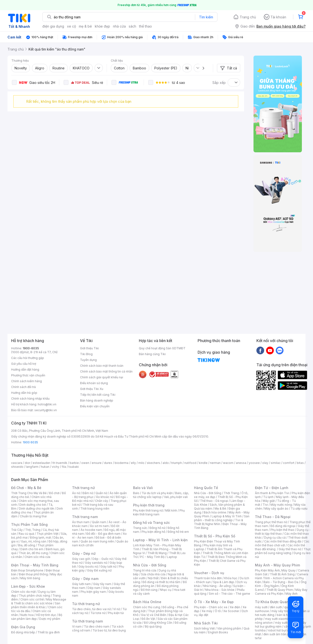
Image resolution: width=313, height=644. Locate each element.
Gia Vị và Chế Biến (154, 615)
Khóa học (231, 578)
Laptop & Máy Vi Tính (227, 516)
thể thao (145, 26)
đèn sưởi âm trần (275, 634)
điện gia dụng (53, 26)
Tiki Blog (86, 354)
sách (132, 26)
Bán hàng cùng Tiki (152, 354)
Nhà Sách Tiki (206, 623)
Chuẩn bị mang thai (33, 516)
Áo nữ (76, 493)
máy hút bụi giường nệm (281, 625)
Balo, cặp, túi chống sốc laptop (161, 495)
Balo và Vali (143, 488)
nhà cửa (119, 26)
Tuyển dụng (88, 360)
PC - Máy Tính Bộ (152, 557)
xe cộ (71, 26)
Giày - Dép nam (85, 579)
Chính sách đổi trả (23, 387)
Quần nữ (101, 493)
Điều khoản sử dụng (94, 383)
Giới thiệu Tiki (89, 348)
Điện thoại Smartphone (27, 570)
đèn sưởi (276, 607)
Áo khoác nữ (105, 497)
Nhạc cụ (166, 590)
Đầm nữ (88, 493)
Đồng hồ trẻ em (178, 532)
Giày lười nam (81, 584)
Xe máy (207, 611)
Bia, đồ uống (27, 545)
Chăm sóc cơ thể (32, 599)
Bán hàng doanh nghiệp (97, 400)
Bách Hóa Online (147, 602)
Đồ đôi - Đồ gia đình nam (103, 534)
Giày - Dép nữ (84, 553)
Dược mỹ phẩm (50, 619)
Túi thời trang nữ (86, 604)
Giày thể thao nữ (290, 549)
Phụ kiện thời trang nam (159, 512)
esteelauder (41, 463)
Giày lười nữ (108, 567)
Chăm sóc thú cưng (147, 607)
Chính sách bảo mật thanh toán (102, 366)
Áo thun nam (81, 522)
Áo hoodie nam (91, 530)
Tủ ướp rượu (299, 509)
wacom (228, 463)
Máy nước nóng (281, 505)
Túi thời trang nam (87, 621)
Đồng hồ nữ (157, 528)
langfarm (32, 467)
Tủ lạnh (268, 497)
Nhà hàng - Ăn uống (217, 586)
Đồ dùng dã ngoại (283, 526)
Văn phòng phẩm (229, 628)
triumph (177, 463)
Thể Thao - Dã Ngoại (273, 517)
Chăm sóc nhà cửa (37, 557)
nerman (215, 463)
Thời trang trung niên (95, 509)
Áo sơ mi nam (99, 526)
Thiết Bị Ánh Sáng (282, 574)
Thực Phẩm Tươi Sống (29, 524)
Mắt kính (171, 510)
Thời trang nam (85, 517)
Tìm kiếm (206, 17)
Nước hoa (27, 615)
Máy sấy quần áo (276, 509)
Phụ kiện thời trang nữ (148, 510)
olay (265, 463)
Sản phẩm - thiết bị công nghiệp (222, 518)
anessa (241, 463)
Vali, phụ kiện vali (176, 497)
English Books (218, 632)
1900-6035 (31, 348)
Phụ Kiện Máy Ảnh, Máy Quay (275, 570)
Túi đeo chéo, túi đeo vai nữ (91, 609)
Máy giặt (269, 501)
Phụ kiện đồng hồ (153, 532)
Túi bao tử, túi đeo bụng (109, 630)
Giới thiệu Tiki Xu (92, 389)
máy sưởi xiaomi (286, 623)
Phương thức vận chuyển (28, 375)
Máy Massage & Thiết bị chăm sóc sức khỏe (39, 601)
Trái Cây (17, 530)
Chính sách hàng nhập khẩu (30, 399)
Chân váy (102, 501)
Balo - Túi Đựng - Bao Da (281, 582)
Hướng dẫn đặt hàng (25, 370)
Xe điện (235, 607)
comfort (289, 463)
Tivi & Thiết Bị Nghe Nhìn (219, 522)
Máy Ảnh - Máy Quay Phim (277, 565)
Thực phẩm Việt (48, 534)
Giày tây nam (102, 584)
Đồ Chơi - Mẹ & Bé (26, 488)
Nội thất (153, 578)
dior (27, 463)
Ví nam (77, 626)
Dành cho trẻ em (32, 549)
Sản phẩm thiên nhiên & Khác (36, 605)
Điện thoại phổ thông (33, 574)
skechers (153, 463)
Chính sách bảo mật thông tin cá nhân (106, 371)
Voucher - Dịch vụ (209, 573)
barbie (74, 463)
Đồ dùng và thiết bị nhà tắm (161, 582)
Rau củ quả (26, 534)
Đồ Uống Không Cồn (158, 623)
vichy (56, 467)
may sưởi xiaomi (276, 619)
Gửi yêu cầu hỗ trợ (24, 364)
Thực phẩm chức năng (34, 596)
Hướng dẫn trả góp (24, 393)
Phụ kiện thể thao (282, 530)
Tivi (265, 505)
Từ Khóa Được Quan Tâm (276, 602)
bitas (300, 463)
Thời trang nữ (83, 488)
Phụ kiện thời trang (149, 505)
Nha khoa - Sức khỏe (220, 590)
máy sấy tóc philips (285, 611)
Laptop (172, 557)
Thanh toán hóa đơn (208, 578)
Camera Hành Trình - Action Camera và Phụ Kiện (282, 578)
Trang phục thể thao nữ (271, 522)
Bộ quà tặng (153, 626)
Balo (136, 493)
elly (133, 463)
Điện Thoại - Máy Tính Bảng (35, 565)
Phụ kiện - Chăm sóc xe (211, 607)
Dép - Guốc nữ (103, 559)
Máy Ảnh (291, 594)
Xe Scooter (231, 611)
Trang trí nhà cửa (145, 570)
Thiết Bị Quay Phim (280, 590)
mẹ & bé (85, 26)
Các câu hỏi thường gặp (28, 358)
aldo (166, 463)
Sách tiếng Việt (204, 628)
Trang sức (140, 528)
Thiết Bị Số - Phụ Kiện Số (215, 536)
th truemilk (60, 463)
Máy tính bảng (30, 578)
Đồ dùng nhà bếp (23, 632)
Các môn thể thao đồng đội (283, 541)
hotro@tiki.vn (47, 404)
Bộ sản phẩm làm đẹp (37, 617)
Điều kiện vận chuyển (95, 406)
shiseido (17, 467)
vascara (17, 463)
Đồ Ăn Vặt (148, 619)
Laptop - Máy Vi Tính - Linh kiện (160, 540)
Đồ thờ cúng (149, 590)
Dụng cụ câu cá (275, 538)
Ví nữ (117, 609)
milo (141, 463)
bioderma (122, 463)
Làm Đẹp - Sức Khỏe (28, 586)
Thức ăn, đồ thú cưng (33, 553)
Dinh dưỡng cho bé (33, 505)
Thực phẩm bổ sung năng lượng (283, 551)
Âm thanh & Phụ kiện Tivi (272, 493)
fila (64, 467)
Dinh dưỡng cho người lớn (37, 509)
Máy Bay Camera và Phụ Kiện (281, 592)
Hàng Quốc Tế (206, 488)
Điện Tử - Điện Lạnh (272, 488)
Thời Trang (231, 493)
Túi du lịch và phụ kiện (157, 493)
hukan (45, 467)
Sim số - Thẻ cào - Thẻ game (229, 594)
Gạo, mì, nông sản (34, 541)
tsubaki (74, 467)
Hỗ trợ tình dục (46, 615)
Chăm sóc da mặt (23, 592)
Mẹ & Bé (220, 509)
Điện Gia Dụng (23, 627)
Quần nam (99, 522)
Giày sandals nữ (96, 563)
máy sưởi (261, 607)
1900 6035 (30, 442)
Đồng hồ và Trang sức (151, 523)
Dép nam (94, 588)
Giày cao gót (81, 559)
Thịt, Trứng (33, 530)
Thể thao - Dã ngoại (214, 501)
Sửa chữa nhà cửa (153, 574)
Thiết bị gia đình (49, 632)
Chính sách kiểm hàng (26, 381)
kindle (203, 463)
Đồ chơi (54, 493)
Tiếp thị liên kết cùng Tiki (98, 395)
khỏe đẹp (102, 26)
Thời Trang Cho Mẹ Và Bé (29, 493)
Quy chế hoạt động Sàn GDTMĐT (162, 348)
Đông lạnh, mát (41, 538)
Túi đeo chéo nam (97, 626)
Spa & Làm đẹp (224, 582)
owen (85, 463)
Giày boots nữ (88, 567)
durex (108, 463)
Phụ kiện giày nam (93, 592)
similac (276, 463)
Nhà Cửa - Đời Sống (150, 565)
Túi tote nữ (98, 613)
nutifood (190, 463)
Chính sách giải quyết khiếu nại (102, 377)
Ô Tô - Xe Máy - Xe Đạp (214, 602)
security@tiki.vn (46, 410)
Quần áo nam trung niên (97, 541)
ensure (97, 463)
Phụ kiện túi (116, 613)
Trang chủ (248, 17)
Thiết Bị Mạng (157, 553)
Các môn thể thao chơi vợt (282, 543)
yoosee (254, 463)
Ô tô (218, 611)
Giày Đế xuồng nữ (99, 570)
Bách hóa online (215, 512)
